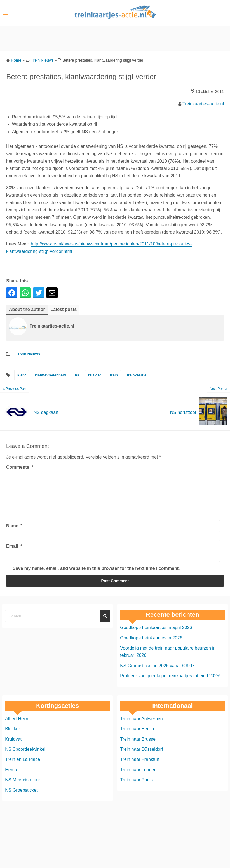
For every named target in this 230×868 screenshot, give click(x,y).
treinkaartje (137, 375)
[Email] (114, 565)
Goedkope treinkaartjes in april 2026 (156, 636)
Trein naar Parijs (136, 788)
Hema (11, 778)
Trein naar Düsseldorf (141, 758)
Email (14, 555)
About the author (27, 309)
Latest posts (64, 309)
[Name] (114, 544)
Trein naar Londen (138, 778)
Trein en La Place (23, 768)
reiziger (95, 375)
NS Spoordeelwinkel (25, 758)
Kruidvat (13, 748)
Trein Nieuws (29, 354)
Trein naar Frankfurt (140, 768)
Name (14, 534)
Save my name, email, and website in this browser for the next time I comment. (96, 577)
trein (114, 375)
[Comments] (114, 501)
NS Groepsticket (21, 799)
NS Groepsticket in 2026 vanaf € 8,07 (157, 674)
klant (22, 375)
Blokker (12, 737)
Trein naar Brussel (138, 748)
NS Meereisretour (23, 788)
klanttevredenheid (50, 375)
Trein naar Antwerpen (141, 727)
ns (77, 375)
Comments (20, 467)
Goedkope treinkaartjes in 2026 (151, 646)
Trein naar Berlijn (137, 737)
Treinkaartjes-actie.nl (203, 104)
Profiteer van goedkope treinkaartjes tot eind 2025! (170, 684)
